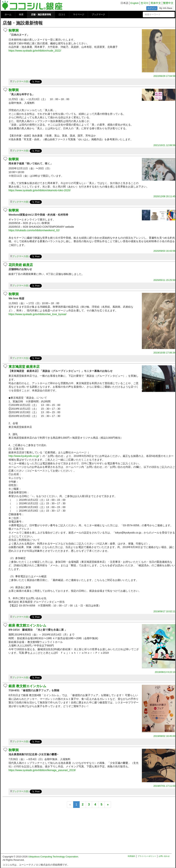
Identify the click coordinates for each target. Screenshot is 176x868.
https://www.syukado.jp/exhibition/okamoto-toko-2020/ (40, 190)
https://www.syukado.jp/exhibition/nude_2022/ (35, 51)
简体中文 (156, 3)
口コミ (62, 15)
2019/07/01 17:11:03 (164, 786)
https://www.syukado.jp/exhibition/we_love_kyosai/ (38, 314)
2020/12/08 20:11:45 (164, 196)
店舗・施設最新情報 (41, 15)
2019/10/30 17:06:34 (164, 353)
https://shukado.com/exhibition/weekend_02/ (34, 230)
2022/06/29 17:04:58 (164, 76)
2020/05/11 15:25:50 (164, 280)
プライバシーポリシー (147, 856)
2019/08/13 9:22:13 (165, 672)
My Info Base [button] (166, 8)
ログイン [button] (152, 8)
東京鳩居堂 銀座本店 (24, 367)
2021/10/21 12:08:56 (164, 145)
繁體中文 (168, 3)
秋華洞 (14, 31)
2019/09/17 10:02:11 (164, 611)
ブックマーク (98, 15)
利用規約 (131, 856)
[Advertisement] (88, 832)
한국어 (145, 3)
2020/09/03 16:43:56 (164, 251)
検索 (21, 15)
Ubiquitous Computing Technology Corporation (53, 857)
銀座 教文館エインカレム (27, 625)
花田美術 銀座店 (21, 265)
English (135, 3)
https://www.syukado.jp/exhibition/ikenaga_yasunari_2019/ (42, 770)
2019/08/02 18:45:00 (164, 736)
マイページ (79, 15)
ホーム (8, 15)
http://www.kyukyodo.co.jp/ (24, 456)
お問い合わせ (164, 856)
